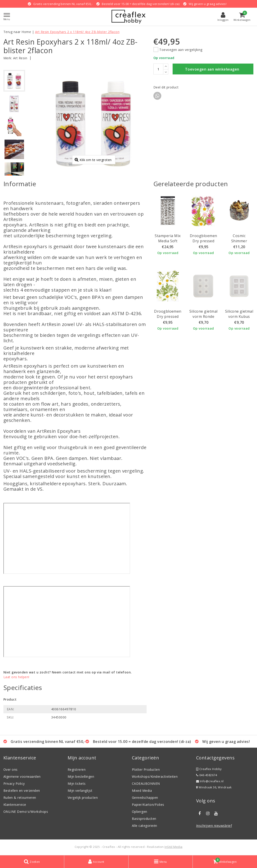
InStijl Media (173, 847)
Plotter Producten (146, 769)
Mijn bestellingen (81, 776)
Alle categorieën (145, 826)
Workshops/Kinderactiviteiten (155, 776)
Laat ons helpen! (16, 677)
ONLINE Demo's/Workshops (26, 812)
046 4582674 (207, 775)
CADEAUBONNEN (146, 784)
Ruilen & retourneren (20, 798)
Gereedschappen (145, 798)
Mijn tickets (77, 784)
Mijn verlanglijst (80, 791)
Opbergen (140, 812)
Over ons (11, 769)
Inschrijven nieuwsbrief (214, 826)
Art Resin (20, 58)
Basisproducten (144, 819)
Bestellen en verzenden (22, 791)
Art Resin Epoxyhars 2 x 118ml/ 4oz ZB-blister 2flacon (77, 32)
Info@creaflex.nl (210, 781)
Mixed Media (142, 791)
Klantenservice (15, 805)
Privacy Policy (14, 784)
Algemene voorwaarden (22, 776)
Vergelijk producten (83, 798)
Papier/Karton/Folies (148, 805)
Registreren (77, 769)
